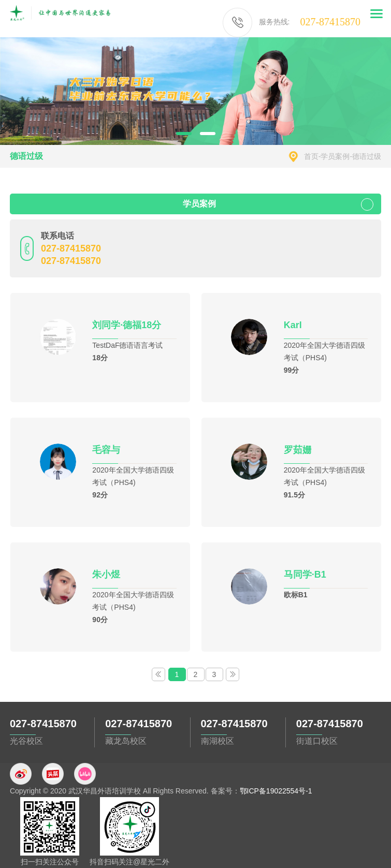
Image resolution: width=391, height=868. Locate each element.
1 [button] (184, 134)
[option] (195, 91)
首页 (311, 156)
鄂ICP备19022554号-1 (276, 791)
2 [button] (208, 134)
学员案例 (335, 156)
